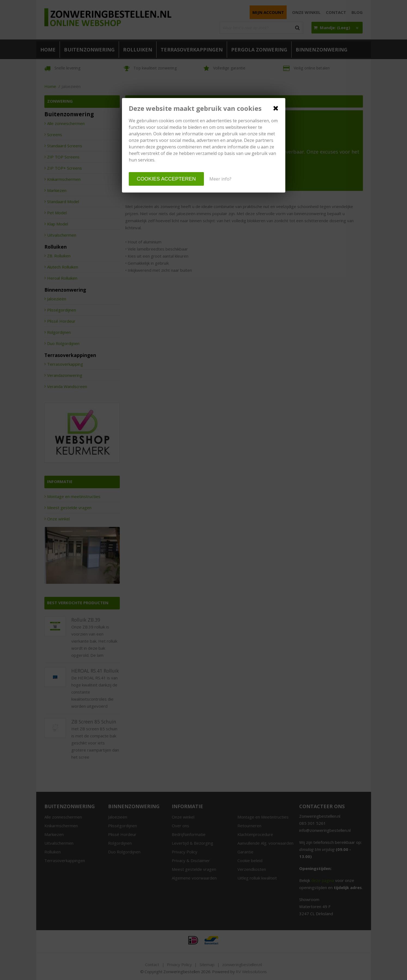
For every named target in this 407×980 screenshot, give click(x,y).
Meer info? (220, 179)
